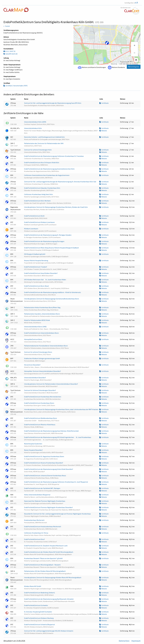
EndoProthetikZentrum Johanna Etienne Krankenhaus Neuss (45, 476)
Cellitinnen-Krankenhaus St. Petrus (36, 533)
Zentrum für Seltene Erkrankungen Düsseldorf (40, 390)
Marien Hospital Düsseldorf (33, 450)
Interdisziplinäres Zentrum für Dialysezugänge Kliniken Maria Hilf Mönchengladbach (53, 577)
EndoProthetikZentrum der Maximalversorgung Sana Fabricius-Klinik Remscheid (51, 431)
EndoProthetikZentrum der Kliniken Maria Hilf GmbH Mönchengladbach (49, 552)
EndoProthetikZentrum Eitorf (35, 539)
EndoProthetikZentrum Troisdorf (36, 267)
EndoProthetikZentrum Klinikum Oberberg (39, 618)
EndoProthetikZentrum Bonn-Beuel (37, 286)
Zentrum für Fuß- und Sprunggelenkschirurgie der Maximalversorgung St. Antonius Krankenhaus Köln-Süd (60, 182)
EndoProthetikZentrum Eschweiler (36, 605)
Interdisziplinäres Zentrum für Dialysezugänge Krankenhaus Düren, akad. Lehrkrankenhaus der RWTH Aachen (61, 409)
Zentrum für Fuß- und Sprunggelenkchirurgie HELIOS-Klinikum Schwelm (49, 631)
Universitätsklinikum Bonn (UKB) (35, 327)
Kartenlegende (134, 67)
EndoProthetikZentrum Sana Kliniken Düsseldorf (41, 273)
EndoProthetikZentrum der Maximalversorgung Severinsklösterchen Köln (49, 169)
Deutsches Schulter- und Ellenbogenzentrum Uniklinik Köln (45, 137)
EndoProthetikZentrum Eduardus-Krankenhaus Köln (42, 188)
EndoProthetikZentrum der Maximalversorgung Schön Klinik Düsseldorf (49, 469)
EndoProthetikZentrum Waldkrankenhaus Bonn (41, 418)
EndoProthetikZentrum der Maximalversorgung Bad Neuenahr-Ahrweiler (49, 599)
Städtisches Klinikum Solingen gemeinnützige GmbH (42, 358)
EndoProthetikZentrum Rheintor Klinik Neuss (40, 425)
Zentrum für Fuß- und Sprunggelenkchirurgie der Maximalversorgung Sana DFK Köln (53, 103)
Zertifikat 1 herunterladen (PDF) (15, 86)
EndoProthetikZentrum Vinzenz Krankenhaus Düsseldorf (44, 463)
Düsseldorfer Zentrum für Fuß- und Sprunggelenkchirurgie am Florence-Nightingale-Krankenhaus (58, 514)
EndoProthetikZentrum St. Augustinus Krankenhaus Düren (44, 456)
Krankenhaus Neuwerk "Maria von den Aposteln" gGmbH (43, 558)
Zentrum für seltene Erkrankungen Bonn (38, 352)
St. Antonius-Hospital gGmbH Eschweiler (38, 612)
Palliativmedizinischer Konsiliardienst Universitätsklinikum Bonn (46, 346)
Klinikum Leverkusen (31, 229)
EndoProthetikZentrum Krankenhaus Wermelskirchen (43, 397)
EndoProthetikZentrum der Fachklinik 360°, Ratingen (42, 488)
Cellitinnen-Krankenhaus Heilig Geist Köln (39, 194)
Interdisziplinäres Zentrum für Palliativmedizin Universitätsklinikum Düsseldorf (51, 384)
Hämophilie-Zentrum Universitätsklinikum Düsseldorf (43, 371)
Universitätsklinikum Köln (33, 128)
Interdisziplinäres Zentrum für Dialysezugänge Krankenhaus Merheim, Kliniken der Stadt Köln (56, 207)
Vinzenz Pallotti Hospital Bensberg (36, 260)
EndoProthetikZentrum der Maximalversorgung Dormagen (44, 241)
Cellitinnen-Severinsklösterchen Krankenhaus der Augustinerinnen (47, 175)
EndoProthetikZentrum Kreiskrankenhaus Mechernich (43, 527)
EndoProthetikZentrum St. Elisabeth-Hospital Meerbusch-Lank (46, 546)
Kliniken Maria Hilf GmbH (33, 586)
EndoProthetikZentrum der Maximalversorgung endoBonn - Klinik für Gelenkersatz (53, 292)
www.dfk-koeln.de (10, 54)
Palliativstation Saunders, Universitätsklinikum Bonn (42, 314)
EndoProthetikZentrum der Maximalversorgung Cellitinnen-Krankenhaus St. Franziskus (54, 156)
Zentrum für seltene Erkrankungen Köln (38, 150)
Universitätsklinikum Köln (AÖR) (35, 122)
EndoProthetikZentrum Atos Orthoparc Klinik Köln (42, 162)
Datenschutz (124, 641)
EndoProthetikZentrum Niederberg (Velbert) (40, 593)
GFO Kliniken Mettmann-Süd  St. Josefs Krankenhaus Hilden (45, 280)
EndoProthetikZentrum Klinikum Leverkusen (40, 222)
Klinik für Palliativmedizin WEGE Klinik (37, 320)
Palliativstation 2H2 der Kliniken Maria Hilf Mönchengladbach (45, 571)
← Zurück (7, 26)
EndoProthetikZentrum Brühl (34, 216)
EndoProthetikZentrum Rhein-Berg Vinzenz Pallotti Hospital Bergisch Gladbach (52, 248)
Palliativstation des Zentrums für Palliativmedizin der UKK (44, 143)
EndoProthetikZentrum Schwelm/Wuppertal (40, 624)
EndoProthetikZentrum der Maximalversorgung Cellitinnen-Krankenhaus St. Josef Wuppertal (56, 482)
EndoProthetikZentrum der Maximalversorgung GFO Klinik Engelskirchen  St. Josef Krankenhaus (58, 437)
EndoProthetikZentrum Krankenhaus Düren (39, 403)
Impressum (136, 641)
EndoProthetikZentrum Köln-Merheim (37, 201)
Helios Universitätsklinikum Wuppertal (37, 495)
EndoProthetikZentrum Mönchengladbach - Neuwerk (42, 565)
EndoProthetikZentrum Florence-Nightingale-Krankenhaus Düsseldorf (49, 507)
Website (103, 131)
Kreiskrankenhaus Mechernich (34, 520)
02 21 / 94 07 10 (9, 51)
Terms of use (114, 64)
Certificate (104, 103)
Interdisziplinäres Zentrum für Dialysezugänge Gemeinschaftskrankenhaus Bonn (52, 299)
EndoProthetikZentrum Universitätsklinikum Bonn (42, 333)
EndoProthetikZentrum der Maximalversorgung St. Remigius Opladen (48, 235)
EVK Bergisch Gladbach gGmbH (35, 254)
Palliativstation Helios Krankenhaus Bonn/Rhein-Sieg (42, 307)
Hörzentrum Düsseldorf (32, 365)
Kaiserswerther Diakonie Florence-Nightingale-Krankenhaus (45, 501)
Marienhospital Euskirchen (33, 444)
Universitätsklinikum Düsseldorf (35, 378)
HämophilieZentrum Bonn (33, 339)
